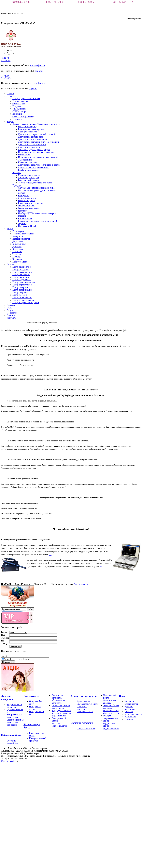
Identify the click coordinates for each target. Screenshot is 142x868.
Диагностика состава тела (31, 137)
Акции (10, 310)
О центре (11, 96)
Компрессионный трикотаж (38, 739)
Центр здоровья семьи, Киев (26, 99)
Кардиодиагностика (28, 162)
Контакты (11, 318)
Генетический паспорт (29, 180)
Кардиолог (18, 259)
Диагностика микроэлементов (33, 139)
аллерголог (130, 709)
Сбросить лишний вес (13, 742)
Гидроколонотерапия (87, 704)
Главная (11, 93)
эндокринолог (131, 704)
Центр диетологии (21, 277)
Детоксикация (84, 701)
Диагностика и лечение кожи (32, 144)
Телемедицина (25, 160)
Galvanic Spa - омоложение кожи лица (36, 188)
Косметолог (18, 249)
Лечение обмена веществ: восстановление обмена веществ (111, 709)
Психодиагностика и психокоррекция (36, 152)
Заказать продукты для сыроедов (34, 150)
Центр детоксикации (22, 290)
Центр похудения (21, 269)
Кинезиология (25, 218)
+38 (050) (6, 59)
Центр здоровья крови (23, 300)
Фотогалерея (19, 104)
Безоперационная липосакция (15, 721)
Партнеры (17, 119)
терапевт (129, 712)
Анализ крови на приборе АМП (33, 167)
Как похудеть (31, 696)
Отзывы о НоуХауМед (23, 116)
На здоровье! (13, 313)
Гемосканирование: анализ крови (61, 707)
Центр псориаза (20, 292)
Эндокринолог (19, 244)
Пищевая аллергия (86, 728)
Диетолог (17, 246)
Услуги (10, 121)
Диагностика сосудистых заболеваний (36, 134)
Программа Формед (28, 127)
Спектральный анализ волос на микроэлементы (59, 722)
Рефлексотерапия (26, 201)
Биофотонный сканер (28, 170)
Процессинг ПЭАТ (27, 226)
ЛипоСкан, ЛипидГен (28, 178)
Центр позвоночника (22, 297)
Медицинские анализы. (29, 175)
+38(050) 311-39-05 (54, 2)
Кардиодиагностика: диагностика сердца (61, 712)
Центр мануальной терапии (26, 303)
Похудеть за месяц (35, 708)
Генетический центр (22, 272)
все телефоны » (37, 65)
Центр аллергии (20, 287)
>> (50, 555)
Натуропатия (24, 155)
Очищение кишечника (29, 208)
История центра (20, 101)
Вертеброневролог (21, 239)
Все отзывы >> (81, 584)
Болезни (11, 315)
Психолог (17, 252)
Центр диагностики (22, 267)
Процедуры (18, 185)
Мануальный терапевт (23, 234)
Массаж (22, 216)
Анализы (17, 172)
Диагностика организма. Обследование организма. (37, 124)
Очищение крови (26, 206)
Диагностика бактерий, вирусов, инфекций (39, 142)
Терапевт (17, 254)
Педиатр (16, 257)
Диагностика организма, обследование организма (58, 699)
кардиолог (130, 701)
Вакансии (17, 114)
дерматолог (130, 717)
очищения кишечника (82, 708)
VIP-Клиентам (19, 109)
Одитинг (22, 223)
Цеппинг (22, 211)
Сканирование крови (28, 132)
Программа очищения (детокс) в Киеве (37, 190)
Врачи (10, 229)
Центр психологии (21, 274)
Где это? (39, 71)
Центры (11, 264)
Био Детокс (24, 195)
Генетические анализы (110, 702)
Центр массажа (20, 295)
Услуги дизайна (9, 761)
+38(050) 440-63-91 (88, 2)
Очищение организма (84, 696)
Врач (122, 696)
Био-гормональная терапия (31, 129)
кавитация (12, 725)
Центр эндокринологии (24, 282)
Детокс (21, 193)
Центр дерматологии (22, 285)
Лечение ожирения (27, 198)
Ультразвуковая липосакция (14, 716)
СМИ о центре (19, 111)
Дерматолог (18, 241)
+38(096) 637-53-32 (122, 2)
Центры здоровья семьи (111, 717)
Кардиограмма (59, 716)
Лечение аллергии (82, 723)
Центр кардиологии (22, 280)
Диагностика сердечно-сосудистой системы (39, 165)
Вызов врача (18, 231)
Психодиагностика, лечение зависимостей (38, 157)
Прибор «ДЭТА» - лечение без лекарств (37, 213)
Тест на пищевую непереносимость (35, 183)
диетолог (129, 706)
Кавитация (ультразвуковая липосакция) (37, 221)
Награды (17, 106)
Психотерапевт (20, 262)
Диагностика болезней (29, 147)
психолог (129, 719)
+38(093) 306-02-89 (20, 2)
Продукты (12, 305)
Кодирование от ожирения (31, 203)
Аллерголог (18, 236)
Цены (9, 308)
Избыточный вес (11, 735)
